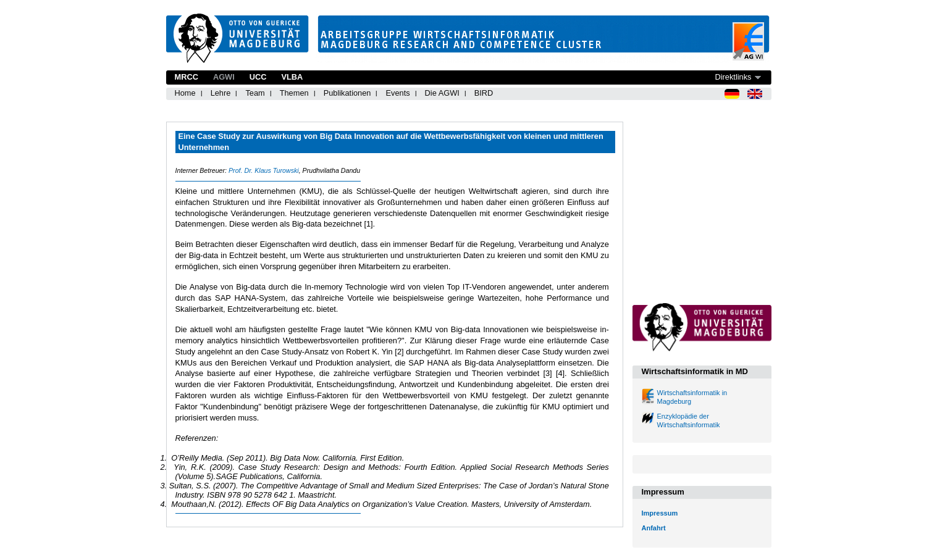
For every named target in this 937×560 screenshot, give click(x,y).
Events (397, 93)
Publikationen (347, 93)
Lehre (221, 93)
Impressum (660, 513)
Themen (294, 93)
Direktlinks (733, 77)
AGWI (224, 77)
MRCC (187, 77)
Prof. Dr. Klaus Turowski (264, 170)
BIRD (484, 93)
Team (255, 93)
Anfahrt (654, 528)
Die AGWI (442, 93)
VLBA (292, 77)
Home (185, 93)
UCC (258, 77)
